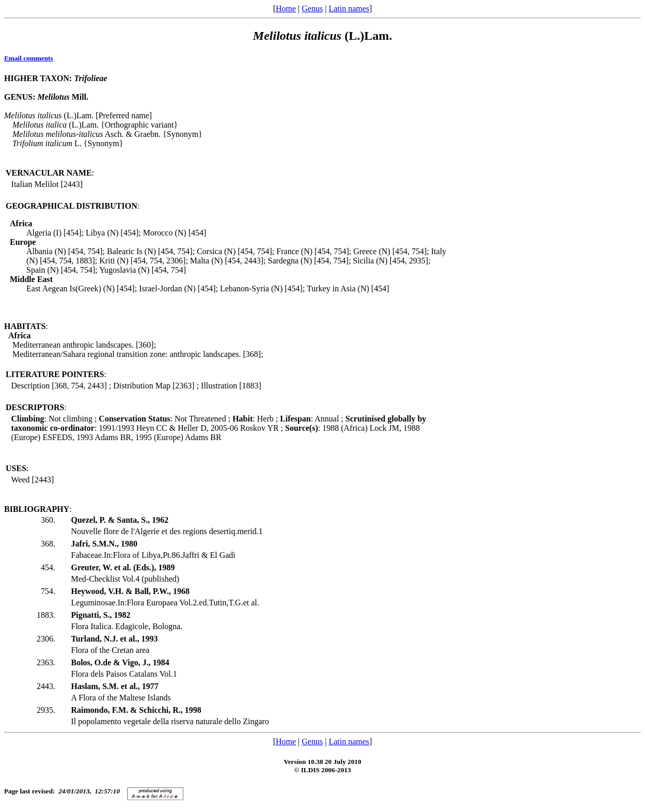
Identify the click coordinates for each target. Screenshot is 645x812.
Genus (312, 9)
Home (286, 9)
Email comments (29, 58)
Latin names (349, 9)
